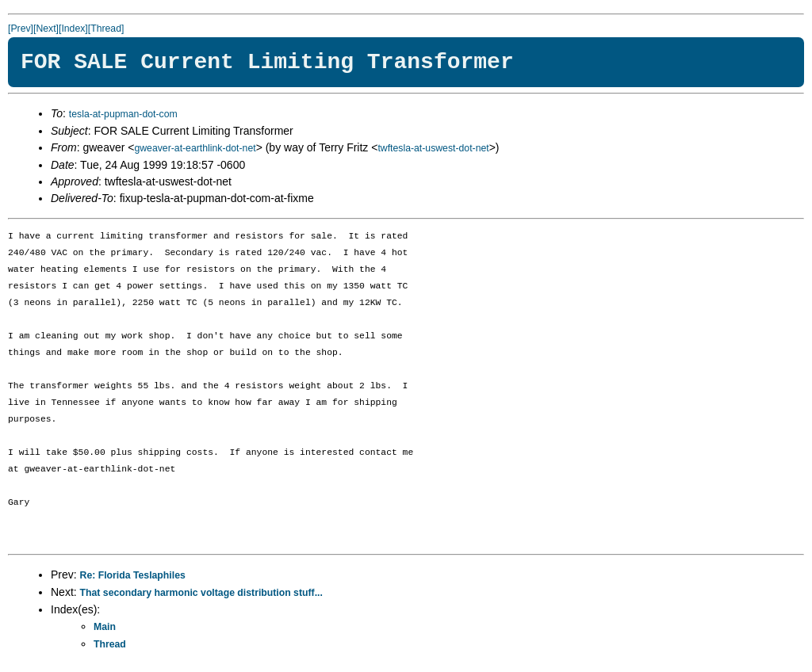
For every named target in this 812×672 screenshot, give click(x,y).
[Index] (73, 29)
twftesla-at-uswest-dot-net (433, 148)
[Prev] (21, 29)
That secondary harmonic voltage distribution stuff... (201, 593)
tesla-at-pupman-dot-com (123, 114)
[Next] (46, 29)
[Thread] (106, 29)
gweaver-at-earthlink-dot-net (195, 148)
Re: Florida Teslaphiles (133, 575)
